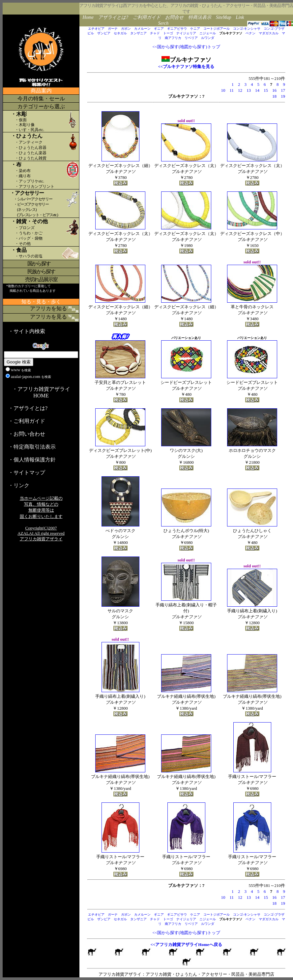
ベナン (250, 33)
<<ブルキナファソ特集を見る (186, 67)
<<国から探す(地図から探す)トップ (186, 47)
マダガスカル (269, 33)
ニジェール (208, 33)
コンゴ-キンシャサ (247, 29)
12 (240, 90)
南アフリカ (173, 38)
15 (266, 90)
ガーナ (113, 29)
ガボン (126, 29)
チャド (155, 33)
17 (283, 90)
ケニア (195, 29)
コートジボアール (217, 29)
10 (223, 90)
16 (274, 90)
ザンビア (104, 33)
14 (257, 90)
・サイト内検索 (27, 331)
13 (249, 90)
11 (232, 90)
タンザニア (138, 33)
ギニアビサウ (177, 29)
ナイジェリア (186, 33)
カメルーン (142, 29)
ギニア (159, 29)
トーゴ (168, 33)
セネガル (120, 33)
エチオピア (96, 29)
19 (283, 96)
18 (274, 96)
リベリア (191, 38)
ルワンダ (208, 38)
